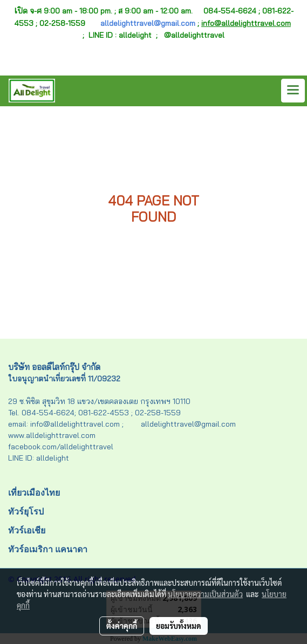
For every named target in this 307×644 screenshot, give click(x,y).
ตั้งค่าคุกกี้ (122, 626)
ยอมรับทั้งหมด (179, 626)
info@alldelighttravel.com (246, 23)
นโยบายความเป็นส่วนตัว (205, 594)
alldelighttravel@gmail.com (148, 23)
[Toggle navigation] (293, 91)
